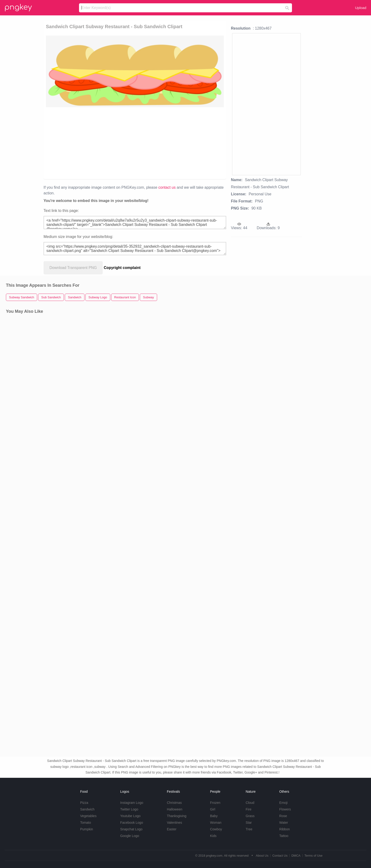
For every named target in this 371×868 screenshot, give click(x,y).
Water (284, 823)
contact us (167, 187)
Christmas (174, 803)
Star (249, 823)
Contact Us (280, 856)
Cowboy (216, 829)
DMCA (296, 856)
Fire (248, 809)
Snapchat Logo (131, 829)
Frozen (215, 803)
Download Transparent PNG (73, 268)
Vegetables (88, 816)
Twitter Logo (129, 809)
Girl (213, 809)
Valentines (174, 823)
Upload (361, 8)
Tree (249, 829)
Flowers (285, 809)
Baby (214, 816)
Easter (172, 829)
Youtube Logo (130, 816)
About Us (262, 856)
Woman (216, 823)
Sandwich (87, 809)
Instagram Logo (132, 803)
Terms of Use (313, 856)
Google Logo (130, 836)
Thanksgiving (177, 816)
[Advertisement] (108, 143)
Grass (250, 816)
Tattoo (284, 836)
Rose (283, 816)
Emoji (283, 803)
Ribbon (284, 829)
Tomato (86, 823)
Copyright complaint (122, 268)
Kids (213, 836)
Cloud (250, 803)
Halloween (174, 809)
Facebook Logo (132, 823)
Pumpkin (87, 829)
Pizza (84, 803)
